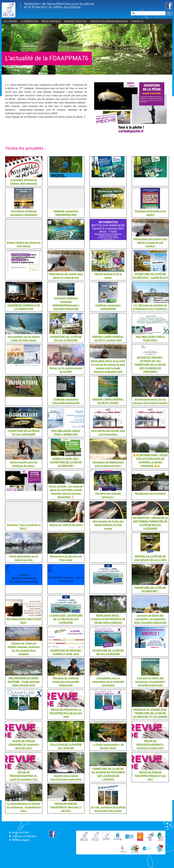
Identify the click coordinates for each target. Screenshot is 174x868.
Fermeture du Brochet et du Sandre (150, 213)
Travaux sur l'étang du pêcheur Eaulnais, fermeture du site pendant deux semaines (24, 649)
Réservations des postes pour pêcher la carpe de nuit (66, 276)
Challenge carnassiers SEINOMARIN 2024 (66, 213)
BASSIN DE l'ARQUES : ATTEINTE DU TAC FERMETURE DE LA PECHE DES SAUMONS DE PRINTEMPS (150, 365)
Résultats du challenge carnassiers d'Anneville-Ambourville (66, 682)
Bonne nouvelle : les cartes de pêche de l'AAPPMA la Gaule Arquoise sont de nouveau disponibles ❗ (66, 492)
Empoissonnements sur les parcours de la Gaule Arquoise (150, 401)
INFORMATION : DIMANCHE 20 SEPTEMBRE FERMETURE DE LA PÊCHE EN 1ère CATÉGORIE (150, 523)
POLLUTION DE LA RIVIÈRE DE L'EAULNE (66, 746)
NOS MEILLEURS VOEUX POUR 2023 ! (150, 338)
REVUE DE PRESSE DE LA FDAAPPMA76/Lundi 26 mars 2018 (66, 713)
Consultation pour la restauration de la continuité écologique (108, 682)
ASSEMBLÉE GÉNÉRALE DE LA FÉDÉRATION (24, 307)
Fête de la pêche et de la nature (108, 276)
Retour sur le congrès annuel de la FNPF (66, 370)
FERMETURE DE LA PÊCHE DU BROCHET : (150, 589)
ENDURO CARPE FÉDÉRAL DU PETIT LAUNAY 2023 (108, 338)
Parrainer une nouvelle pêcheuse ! (108, 495)
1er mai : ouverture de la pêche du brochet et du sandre (108, 809)
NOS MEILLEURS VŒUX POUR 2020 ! (24, 621)
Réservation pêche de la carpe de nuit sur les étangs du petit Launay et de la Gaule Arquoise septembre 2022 (108, 366)
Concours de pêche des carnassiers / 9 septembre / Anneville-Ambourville (150, 682)
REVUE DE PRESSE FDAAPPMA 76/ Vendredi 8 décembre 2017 (24, 745)
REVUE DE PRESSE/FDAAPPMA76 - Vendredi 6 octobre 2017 (150, 745)
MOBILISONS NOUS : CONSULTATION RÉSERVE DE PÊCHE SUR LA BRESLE (108, 619)
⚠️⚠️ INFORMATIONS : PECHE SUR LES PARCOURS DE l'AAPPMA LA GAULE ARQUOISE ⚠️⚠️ (150, 460)
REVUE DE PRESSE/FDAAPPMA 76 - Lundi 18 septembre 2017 (24, 776)
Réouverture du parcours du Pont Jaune (66, 558)
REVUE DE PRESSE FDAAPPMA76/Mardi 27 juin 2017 (150, 776)
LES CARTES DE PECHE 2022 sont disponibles (108, 433)
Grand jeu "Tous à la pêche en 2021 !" (24, 527)
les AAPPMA (10, 21)
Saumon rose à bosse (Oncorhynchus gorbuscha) (66, 778)
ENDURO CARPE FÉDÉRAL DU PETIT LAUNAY (108, 401)
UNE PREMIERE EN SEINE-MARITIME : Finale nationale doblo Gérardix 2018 (24, 682)
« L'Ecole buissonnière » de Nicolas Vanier (108, 746)
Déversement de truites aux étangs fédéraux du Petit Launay (108, 525)
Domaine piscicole (75, 21)
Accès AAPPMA (20, 832)
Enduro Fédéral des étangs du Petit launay (24, 244)
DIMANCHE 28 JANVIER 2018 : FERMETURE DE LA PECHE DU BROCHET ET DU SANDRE (150, 713)
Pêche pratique (51, 21)
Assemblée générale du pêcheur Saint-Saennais (24, 182)
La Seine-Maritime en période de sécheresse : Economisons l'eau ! (24, 807)
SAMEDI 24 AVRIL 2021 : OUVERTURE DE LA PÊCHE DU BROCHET (66, 462)
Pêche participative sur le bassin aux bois (24, 558)
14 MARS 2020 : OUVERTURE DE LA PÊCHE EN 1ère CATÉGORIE (66, 619)
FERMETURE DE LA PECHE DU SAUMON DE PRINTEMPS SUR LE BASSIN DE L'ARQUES (108, 774)
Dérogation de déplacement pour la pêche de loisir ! (108, 464)
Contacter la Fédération (24, 836)
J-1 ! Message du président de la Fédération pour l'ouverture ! (150, 307)
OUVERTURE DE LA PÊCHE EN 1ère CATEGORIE (66, 338)
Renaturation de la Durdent (150, 493)
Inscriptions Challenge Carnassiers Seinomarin (24, 213)
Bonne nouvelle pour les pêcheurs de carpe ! (24, 464)
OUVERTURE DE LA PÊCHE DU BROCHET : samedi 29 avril (150, 276)
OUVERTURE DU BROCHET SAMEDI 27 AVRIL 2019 (66, 652)
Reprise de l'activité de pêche (66, 525)
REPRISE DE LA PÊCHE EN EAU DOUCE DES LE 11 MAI (150, 558)
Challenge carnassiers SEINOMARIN (108, 307)
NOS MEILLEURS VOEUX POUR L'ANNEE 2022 (66, 433)
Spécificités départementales (109, 21)
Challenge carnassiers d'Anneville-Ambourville (66, 401)
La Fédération (29, 21)
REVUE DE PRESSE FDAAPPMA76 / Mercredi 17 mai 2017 (66, 807)
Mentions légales (21, 840)
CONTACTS (137, 21)
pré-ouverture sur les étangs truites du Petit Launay (24, 338)
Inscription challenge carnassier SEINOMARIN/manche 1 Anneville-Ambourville (66, 303)
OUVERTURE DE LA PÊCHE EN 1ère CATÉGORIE (108, 652)
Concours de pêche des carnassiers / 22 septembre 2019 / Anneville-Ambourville (150, 619)
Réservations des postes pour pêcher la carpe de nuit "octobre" (150, 243)
